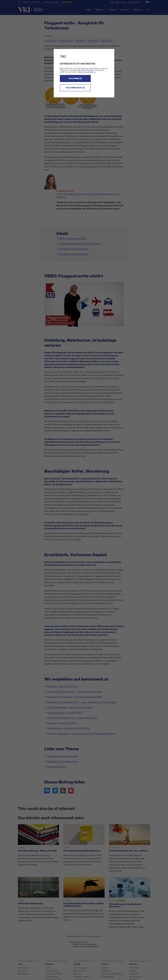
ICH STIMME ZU (75, 78)
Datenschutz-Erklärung (87, 72)
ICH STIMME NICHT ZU (75, 88)
